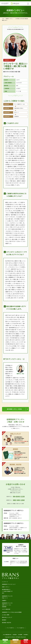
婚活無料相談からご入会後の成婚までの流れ (7, 591)
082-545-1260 (19, 500)
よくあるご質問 (6, 615)
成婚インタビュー (6, 587)
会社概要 (20, 635)
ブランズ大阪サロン (10, 628)
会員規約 (15, 635)
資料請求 (4, 620)
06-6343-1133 (19, 497)
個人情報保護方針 (7, 635)
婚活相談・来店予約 (7, 623)
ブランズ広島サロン (21, 628)
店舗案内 (4, 601)
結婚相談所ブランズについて (9, 584)
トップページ (5, 582)
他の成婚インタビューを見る (14, 409)
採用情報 (26, 635)
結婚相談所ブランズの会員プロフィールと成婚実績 (7, 605)
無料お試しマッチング (7, 617)
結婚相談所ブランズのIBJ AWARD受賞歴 (12, 612)
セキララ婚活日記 (6, 609)
